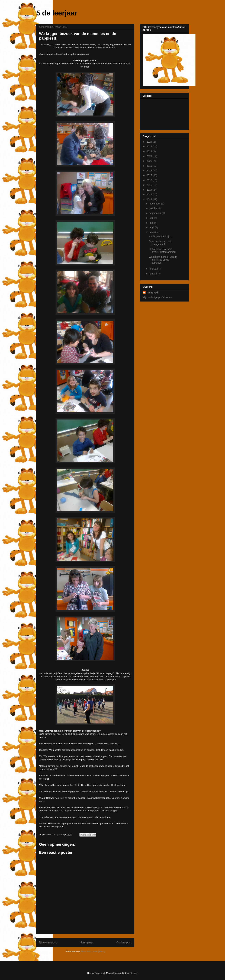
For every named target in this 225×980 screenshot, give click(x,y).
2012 (150, 199)
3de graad (152, 293)
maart (153, 232)
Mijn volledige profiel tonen (157, 297)
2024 (150, 142)
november (155, 204)
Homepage (86, 942)
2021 (150, 156)
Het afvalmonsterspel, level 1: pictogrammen (162, 251)
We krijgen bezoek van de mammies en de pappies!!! (163, 260)
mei (152, 223)
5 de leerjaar (57, 13)
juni (152, 218)
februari (154, 269)
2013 (150, 194)
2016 (150, 180)
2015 (150, 185)
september (156, 213)
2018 (150, 171)
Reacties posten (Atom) (93, 951)
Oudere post (124, 942)
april (152, 228)
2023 (150, 146)
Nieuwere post (48, 942)
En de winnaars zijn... (161, 236)
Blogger (134, 973)
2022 (150, 151)
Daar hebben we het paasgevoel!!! (160, 243)
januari (153, 274)
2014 (150, 190)
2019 (150, 166)
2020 (150, 161)
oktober (154, 208)
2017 (150, 175)
